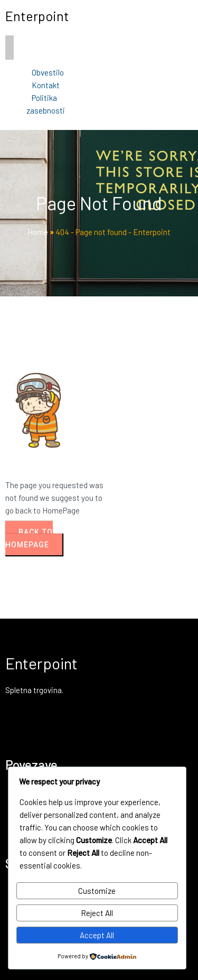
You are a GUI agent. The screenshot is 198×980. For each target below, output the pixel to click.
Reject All (97, 913)
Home (38, 232)
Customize (97, 891)
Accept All (97, 935)
